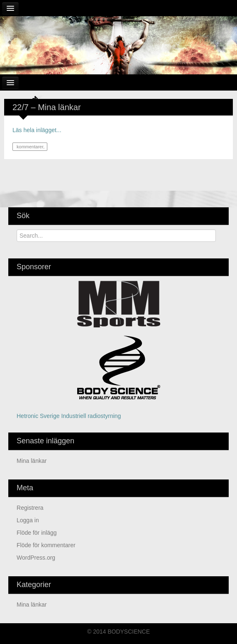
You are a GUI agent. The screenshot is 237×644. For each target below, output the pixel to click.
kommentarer (29, 147)
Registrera (30, 508)
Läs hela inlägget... (37, 130)
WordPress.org (36, 558)
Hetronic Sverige (38, 416)
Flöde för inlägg (37, 533)
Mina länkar (32, 461)
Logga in (28, 520)
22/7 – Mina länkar (47, 107)
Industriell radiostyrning (91, 416)
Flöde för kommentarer (46, 545)
